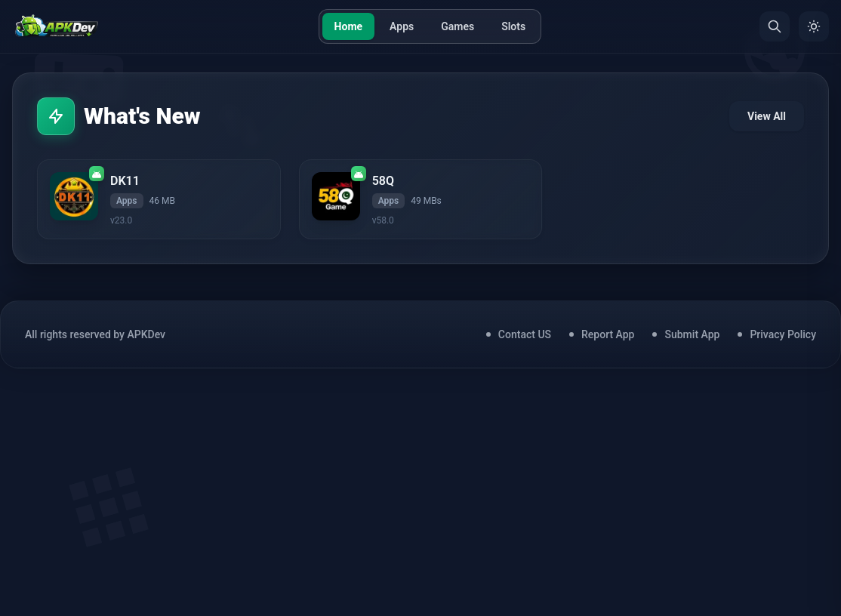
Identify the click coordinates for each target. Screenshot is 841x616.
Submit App (692, 334)
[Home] (56, 26)
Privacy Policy (783, 334)
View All (767, 116)
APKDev (146, 334)
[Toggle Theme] (814, 26)
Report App (608, 334)
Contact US (525, 334)
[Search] (775, 26)
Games (457, 26)
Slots (513, 26)
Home (348, 26)
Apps (402, 26)
